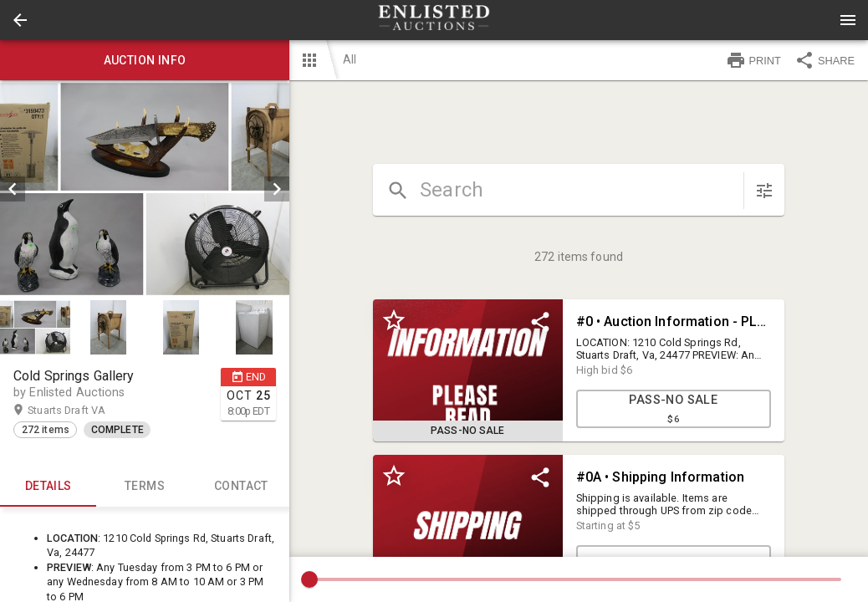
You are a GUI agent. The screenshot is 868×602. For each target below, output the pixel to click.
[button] (20, 20)
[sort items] (764, 191)
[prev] (13, 189)
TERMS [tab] (144, 487)
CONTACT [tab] (241, 487)
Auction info (145, 60)
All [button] (350, 59)
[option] (145, 189)
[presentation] (434, 20)
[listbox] (145, 189)
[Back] (20, 20)
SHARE (825, 60)
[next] (277, 189)
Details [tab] (48, 487)
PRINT (753, 60)
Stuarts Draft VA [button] (83, 411)
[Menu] (848, 20)
